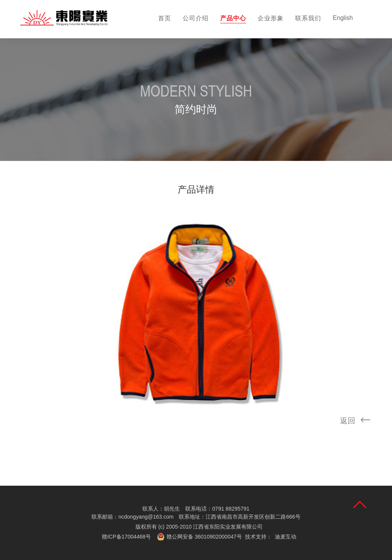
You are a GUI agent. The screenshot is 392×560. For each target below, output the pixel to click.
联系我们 (308, 18)
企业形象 (271, 18)
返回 (358, 421)
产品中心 (233, 18)
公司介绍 (196, 18)
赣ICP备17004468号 (126, 537)
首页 (165, 18)
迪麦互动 (286, 537)
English (343, 18)
